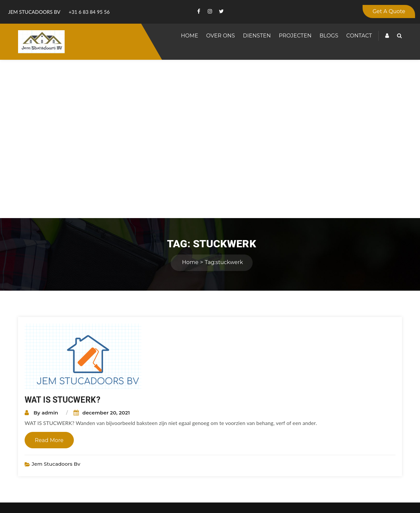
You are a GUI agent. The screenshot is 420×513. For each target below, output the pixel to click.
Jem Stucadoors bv (56, 306)
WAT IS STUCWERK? (63, 242)
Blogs (329, 36)
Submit (341, 482)
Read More (49, 282)
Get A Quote (389, 11)
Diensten (257, 36)
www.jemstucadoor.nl (200, 429)
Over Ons (220, 36)
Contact (359, 36)
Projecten (295, 36)
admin (50, 254)
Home (189, 36)
